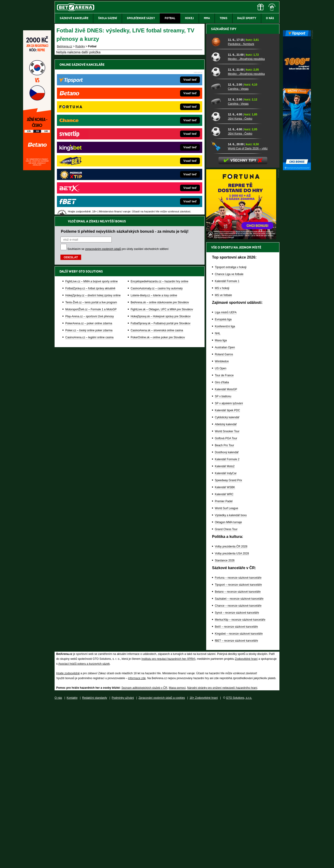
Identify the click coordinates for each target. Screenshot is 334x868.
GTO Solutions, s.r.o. (239, 861)
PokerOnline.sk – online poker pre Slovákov (158, 181)
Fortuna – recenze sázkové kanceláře (238, 740)
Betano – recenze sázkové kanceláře (238, 754)
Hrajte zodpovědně (68, 836)
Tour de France (224, 538)
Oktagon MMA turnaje (228, 685)
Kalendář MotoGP (226, 552)
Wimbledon (222, 524)
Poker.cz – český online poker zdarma (89, 174)
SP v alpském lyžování (229, 566)
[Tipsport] (297, 169)
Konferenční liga (225, 489)
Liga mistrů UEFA (226, 475)
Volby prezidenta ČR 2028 (231, 709)
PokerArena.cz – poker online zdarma (89, 167)
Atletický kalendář (226, 587)
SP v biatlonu (223, 559)
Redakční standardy (95, 861)
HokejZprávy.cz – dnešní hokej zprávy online (93, 139)
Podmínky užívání (123, 861)
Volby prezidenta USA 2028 (232, 716)
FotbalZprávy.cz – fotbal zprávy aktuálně (90, 132)
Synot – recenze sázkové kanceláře (237, 775)
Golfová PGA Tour (226, 601)
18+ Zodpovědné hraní (204, 861)
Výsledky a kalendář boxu (231, 678)
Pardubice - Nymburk (241, 207)
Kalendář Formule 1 (227, 444)
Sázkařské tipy (224, 192)
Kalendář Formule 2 (227, 622)
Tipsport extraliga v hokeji (231, 430)
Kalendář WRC (224, 657)
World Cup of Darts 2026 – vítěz (248, 311)
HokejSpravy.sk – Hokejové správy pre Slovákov (161, 160)
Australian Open (225, 510)
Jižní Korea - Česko (240, 281)
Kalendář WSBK (225, 650)
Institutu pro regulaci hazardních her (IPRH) (168, 822)
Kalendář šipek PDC (227, 573)
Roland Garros (224, 517)
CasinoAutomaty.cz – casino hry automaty (157, 132)
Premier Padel (224, 664)
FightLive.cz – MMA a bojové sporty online (92, 125)
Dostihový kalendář (227, 615)
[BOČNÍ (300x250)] (241, 401)
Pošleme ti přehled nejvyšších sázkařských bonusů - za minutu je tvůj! (125, 75)
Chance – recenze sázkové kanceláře (238, 768)
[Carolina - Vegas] (218, 249)
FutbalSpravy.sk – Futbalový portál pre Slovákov (161, 167)
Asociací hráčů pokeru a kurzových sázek (84, 827)
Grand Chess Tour (226, 692)
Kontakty (72, 861)
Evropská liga (223, 482)
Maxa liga (221, 503)
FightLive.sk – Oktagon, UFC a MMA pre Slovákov (162, 153)
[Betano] (37, 169)
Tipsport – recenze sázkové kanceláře (238, 747)
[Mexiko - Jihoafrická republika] (218, 219)
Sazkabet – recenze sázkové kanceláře (239, 761)
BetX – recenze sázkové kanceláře (236, 789)
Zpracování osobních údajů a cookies (162, 861)
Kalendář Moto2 (225, 629)
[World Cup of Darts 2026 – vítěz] (218, 309)
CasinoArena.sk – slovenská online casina (157, 174)
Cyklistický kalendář (227, 580)
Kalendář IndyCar (226, 636)
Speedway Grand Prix (228, 643)
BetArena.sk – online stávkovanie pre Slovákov (160, 146)
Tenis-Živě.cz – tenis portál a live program (91, 146)
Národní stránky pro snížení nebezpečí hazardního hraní (222, 851)
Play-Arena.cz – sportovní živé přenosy (90, 160)
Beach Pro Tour (224, 608)
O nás (58, 861)
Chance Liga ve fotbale (229, 437)
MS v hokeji (222, 451)
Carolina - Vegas (238, 252)
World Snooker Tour (227, 594)
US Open (221, 531)
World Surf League (226, 671)
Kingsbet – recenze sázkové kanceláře (239, 796)
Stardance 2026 (225, 723)
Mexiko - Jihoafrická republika (246, 222)
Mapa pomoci (177, 851)
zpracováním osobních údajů (103, 92)
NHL (218, 496)
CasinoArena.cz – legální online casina (89, 181)
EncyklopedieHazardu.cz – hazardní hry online (159, 125)
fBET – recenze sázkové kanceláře (236, 803)
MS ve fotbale (223, 458)
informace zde (137, 841)
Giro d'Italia (222, 545)
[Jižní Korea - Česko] (218, 279)
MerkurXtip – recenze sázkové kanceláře (240, 782)
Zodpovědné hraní (246, 822)
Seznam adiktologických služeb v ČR (144, 851)
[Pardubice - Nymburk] (218, 204)
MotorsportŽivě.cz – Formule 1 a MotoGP (91, 153)
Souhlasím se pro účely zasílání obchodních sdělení (118, 92)
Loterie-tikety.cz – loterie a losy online (154, 139)
